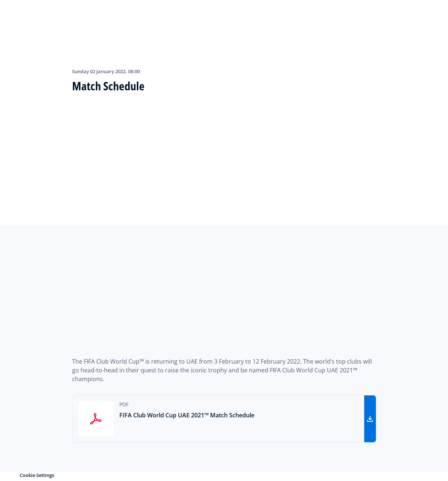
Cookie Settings (37, 475)
